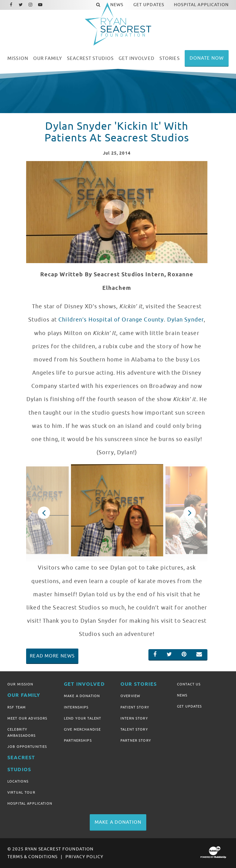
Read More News (52, 656)
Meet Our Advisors (27, 718)
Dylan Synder (186, 320)
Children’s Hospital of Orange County (111, 320)
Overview (130, 696)
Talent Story (134, 729)
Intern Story (134, 718)
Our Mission (20, 684)
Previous (44, 513)
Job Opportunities (27, 747)
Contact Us (189, 684)
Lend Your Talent (83, 718)
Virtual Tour (21, 792)
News (182, 695)
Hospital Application (30, 803)
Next (189, 513)
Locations (18, 781)
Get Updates (190, 706)
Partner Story (136, 740)
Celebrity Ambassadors (22, 732)
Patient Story (135, 707)
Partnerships (78, 740)
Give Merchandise (82, 729)
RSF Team (17, 707)
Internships (76, 707)
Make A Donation (82, 696)
